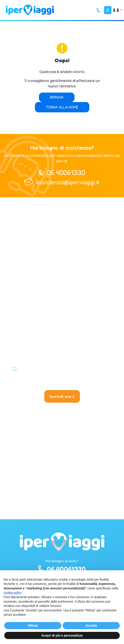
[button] (118, 10)
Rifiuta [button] (33, 626)
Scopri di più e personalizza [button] (62, 635)
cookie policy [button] (12, 593)
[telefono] (98, 10)
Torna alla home (62, 107)
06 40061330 (62, 569)
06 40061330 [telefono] (66, 172)
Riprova (57, 97)
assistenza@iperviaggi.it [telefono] (68, 182)
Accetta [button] (91, 626)
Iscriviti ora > (62, 396)
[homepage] (30, 10)
